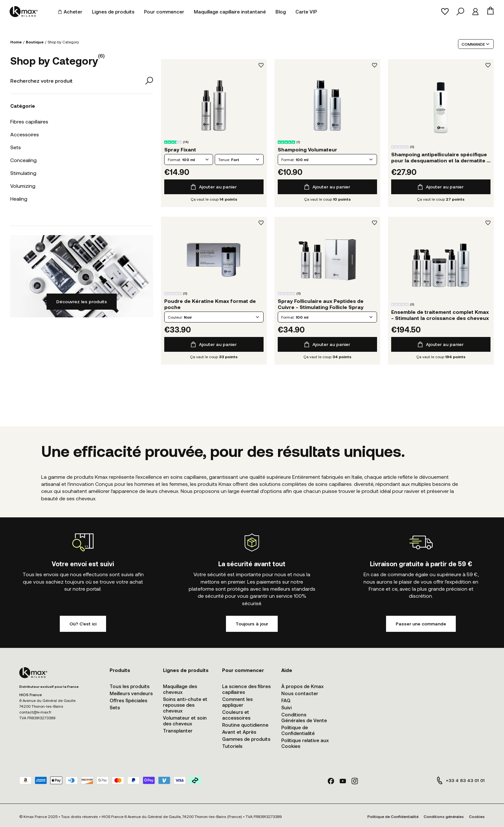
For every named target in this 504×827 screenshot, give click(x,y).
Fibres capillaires (29, 121)
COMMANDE (476, 44)
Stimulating (23, 173)
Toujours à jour (252, 624)
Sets (16, 147)
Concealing (23, 160)
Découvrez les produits (82, 301)
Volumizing (23, 186)
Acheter (70, 12)
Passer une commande (421, 624)
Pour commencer (164, 12)
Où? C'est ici (83, 624)
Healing (19, 199)
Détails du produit (214, 105)
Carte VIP (306, 12)
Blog (281, 12)
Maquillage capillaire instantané (230, 12)
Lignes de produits (113, 12)
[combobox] (189, 159)
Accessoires (25, 134)
